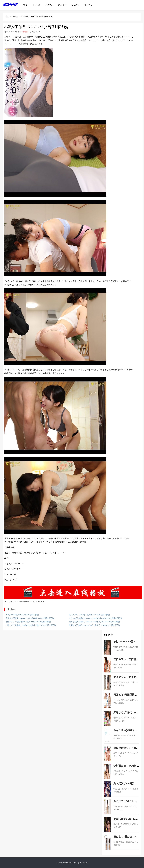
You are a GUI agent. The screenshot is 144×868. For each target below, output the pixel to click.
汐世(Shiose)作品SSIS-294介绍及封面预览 (22, 615)
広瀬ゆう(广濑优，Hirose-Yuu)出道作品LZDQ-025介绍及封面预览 (95, 625)
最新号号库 (11, 5)
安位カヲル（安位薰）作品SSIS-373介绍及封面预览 (89, 615)
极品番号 (62, 5)
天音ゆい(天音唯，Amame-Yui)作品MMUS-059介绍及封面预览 (30, 618)
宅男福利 (49, 5)
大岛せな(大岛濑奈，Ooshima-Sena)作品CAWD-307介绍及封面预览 (96, 618)
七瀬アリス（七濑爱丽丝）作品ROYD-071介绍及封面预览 (28, 622)
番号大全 (89, 5)
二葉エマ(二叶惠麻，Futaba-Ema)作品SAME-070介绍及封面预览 (31, 625)
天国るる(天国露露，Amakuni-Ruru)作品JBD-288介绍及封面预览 (94, 622)
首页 (25, 5)
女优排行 (76, 5)
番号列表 (36, 5)
